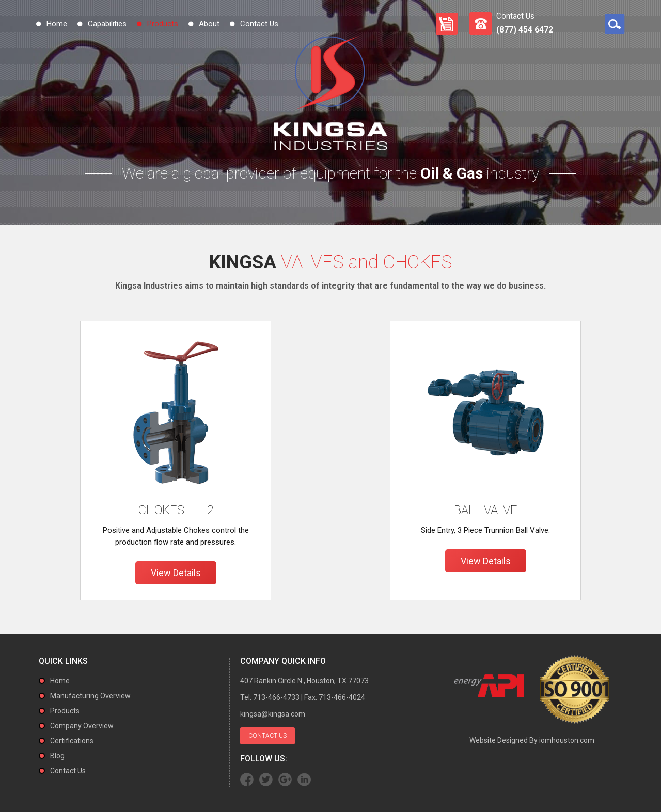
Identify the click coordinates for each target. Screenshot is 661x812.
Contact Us (259, 24)
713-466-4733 (276, 697)
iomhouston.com (567, 740)
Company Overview (82, 726)
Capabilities (107, 24)
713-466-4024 (342, 697)
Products (163, 24)
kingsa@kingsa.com (273, 714)
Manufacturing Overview (90, 696)
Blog (57, 756)
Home (57, 24)
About (209, 24)
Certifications (72, 741)
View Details (176, 573)
